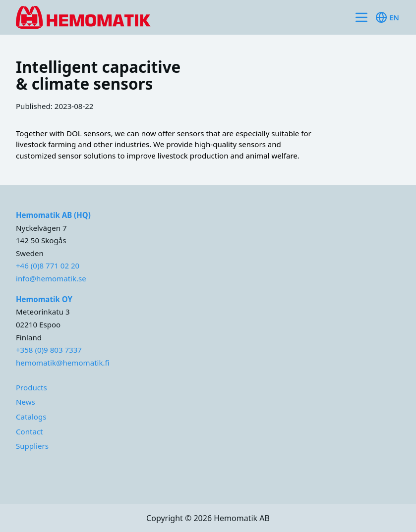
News (26, 402)
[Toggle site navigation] (361, 17)
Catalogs (31, 417)
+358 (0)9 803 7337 (49, 350)
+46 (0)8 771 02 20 (48, 266)
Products (31, 387)
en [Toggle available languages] (387, 17)
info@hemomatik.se (51, 278)
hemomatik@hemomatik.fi (63, 363)
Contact (30, 431)
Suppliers (32, 446)
